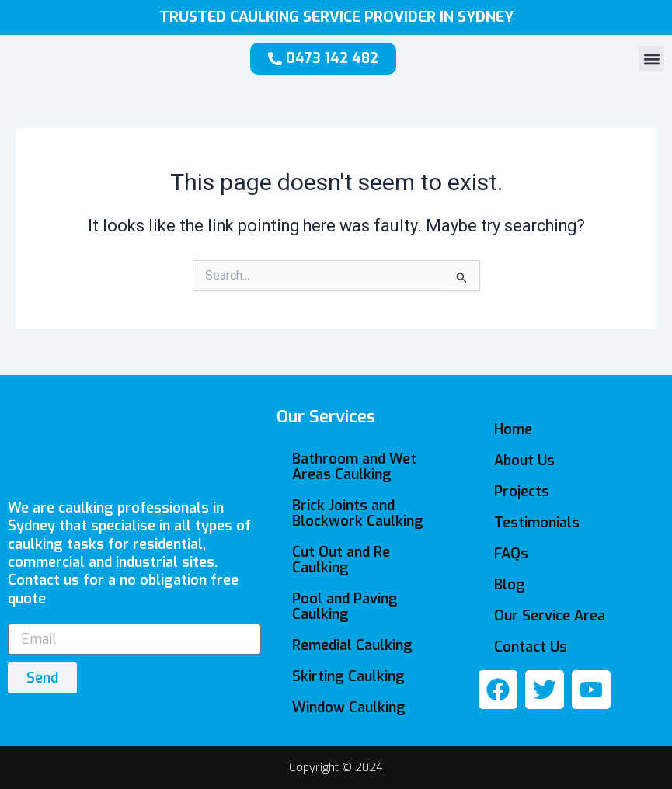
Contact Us (531, 647)
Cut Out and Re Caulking (341, 560)
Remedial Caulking (352, 645)
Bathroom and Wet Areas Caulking (354, 467)
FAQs (511, 554)
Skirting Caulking (348, 676)
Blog (510, 585)
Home (513, 429)
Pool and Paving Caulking (345, 607)
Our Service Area (550, 616)
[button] (651, 59)
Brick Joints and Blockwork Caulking (358, 513)
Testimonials (537, 523)
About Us (524, 461)
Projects (522, 492)
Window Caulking (349, 707)
